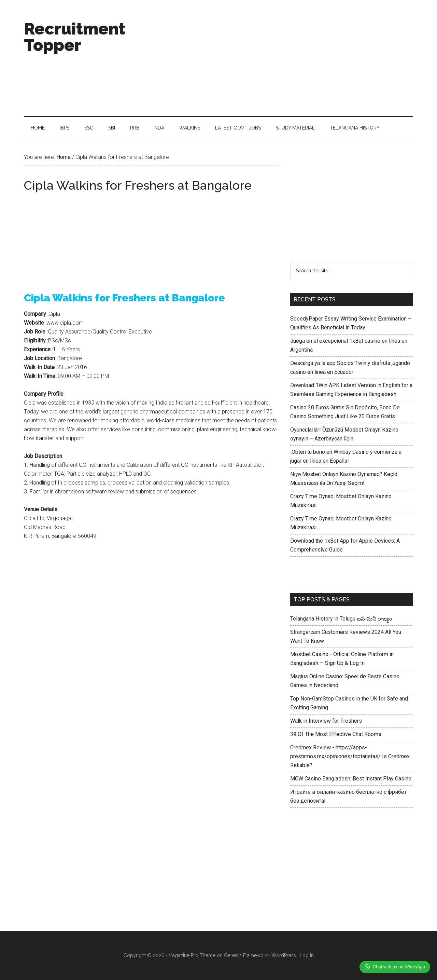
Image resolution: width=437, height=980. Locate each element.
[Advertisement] (289, 58)
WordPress (284, 955)
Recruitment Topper (75, 37)
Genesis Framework (246, 955)
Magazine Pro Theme (192, 955)
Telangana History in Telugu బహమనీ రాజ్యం (341, 619)
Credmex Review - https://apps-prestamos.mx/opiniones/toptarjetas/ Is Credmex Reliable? (350, 756)
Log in (307, 955)
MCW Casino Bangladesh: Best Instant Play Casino (351, 779)
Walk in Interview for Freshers (326, 721)
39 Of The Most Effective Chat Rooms (336, 734)
